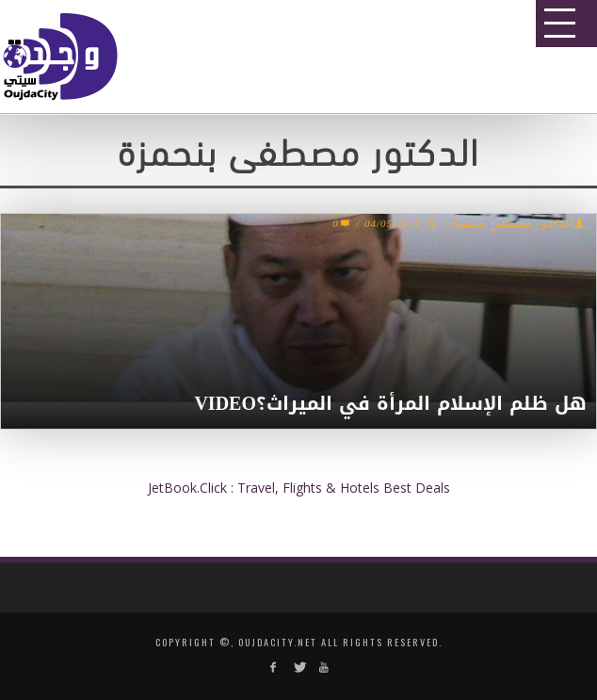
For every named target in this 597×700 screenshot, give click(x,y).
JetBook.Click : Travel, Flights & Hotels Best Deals (299, 488)
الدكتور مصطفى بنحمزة (512, 225)
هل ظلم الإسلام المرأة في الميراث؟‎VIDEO (390, 403)
